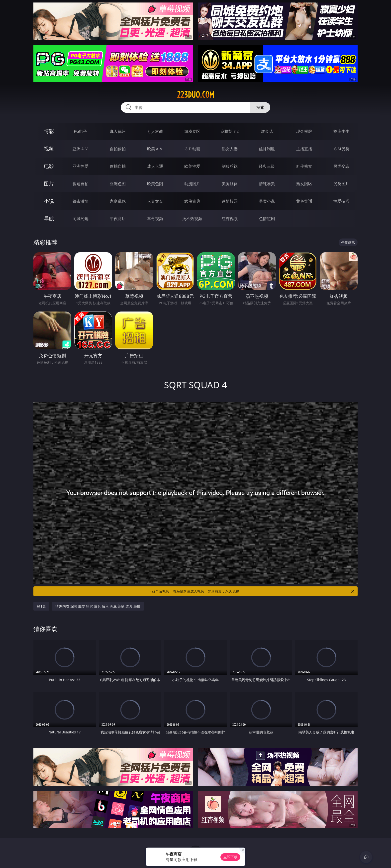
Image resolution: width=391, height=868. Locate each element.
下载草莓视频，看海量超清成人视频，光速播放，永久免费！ (252, 591)
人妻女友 (155, 201)
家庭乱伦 (118, 201)
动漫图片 (192, 184)
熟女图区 (304, 184)
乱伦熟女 (304, 166)
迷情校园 (230, 201)
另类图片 (341, 184)
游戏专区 (192, 131)
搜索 (260, 107)
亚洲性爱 (81, 166)
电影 (49, 166)
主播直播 (304, 149)
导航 (49, 218)
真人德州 (118, 131)
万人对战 (155, 131)
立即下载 (230, 857)
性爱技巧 (341, 201)
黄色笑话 (304, 201)
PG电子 (80, 131)
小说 (49, 201)
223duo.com (196, 95)
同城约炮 (81, 219)
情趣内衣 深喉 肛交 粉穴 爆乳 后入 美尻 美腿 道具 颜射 (98, 606)
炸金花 (267, 131)
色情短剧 (267, 219)
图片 (49, 184)
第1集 (41, 606)
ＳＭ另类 (341, 149)
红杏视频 (230, 219)
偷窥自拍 (81, 184)
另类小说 (267, 201)
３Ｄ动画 (192, 149)
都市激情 (81, 201)
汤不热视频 (192, 219)
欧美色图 (155, 184)
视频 (49, 149)
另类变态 (341, 166)
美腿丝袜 (230, 184)
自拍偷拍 (118, 149)
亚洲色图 (118, 184)
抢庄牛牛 (341, 131)
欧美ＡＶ (155, 149)
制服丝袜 (230, 166)
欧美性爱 (192, 166)
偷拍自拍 (118, 166)
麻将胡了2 (230, 131)
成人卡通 (155, 166)
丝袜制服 (267, 149)
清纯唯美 (267, 184)
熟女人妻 (230, 149)
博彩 (49, 131)
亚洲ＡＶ (81, 149)
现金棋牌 (304, 131)
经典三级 (267, 166)
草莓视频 (155, 219)
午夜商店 (118, 219)
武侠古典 (192, 201)
